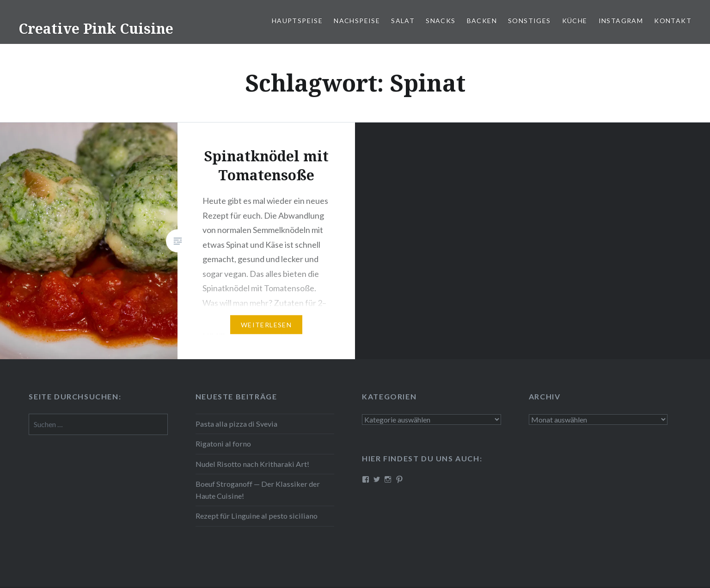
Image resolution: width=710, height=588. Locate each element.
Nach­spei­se (357, 21)
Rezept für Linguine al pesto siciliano (257, 516)
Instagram (621, 21)
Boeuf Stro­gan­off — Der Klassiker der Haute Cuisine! (258, 490)
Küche (575, 21)
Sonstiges (529, 21)
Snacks (441, 21)
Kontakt (673, 21)
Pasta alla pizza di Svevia (236, 424)
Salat (403, 21)
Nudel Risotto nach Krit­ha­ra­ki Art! (252, 464)
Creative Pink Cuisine (96, 28)
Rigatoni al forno (223, 444)
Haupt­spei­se (297, 21)
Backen (482, 21)
